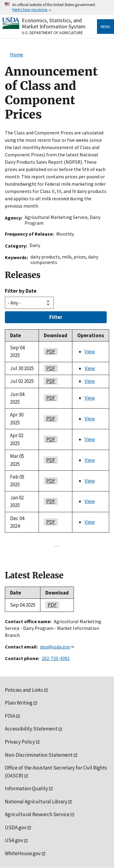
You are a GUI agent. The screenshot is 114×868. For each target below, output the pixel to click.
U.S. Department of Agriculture (52, 33)
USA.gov (14, 840)
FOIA (10, 716)
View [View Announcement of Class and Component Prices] (90, 352)
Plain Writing (19, 703)
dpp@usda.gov (57, 647)
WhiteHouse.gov (23, 853)
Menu (105, 27)
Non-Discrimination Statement (39, 755)
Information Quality (26, 788)
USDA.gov (16, 827)
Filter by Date (21, 291)
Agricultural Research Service (37, 814)
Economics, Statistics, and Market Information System (54, 23)
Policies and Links (24, 690)
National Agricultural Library (36, 802)
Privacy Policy (20, 742)
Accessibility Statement (31, 729)
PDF (50, 352)
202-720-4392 (56, 658)
